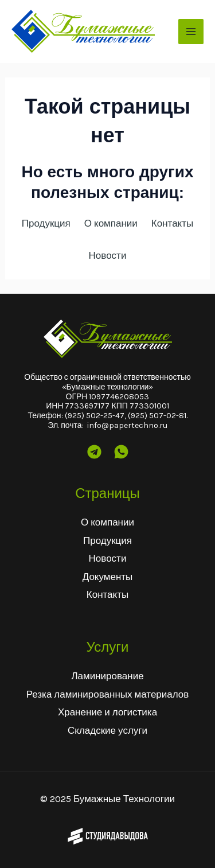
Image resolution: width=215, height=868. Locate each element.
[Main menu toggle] (191, 32)
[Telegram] (94, 452)
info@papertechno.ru (127, 425)
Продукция (107, 540)
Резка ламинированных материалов (108, 694)
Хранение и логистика (107, 712)
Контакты (107, 594)
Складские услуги (107, 730)
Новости (108, 558)
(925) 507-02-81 (157, 416)
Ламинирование (107, 676)
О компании (107, 522)
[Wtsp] (121, 452)
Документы (108, 577)
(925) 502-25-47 (95, 416)
